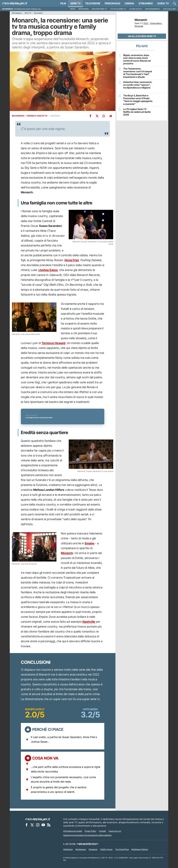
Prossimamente (152, 9)
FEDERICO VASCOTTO (37, 116)
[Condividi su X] (97, 116)
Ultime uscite (136, 9)
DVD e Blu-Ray (169, 9)
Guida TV (163, 3)
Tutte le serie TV (118, 9)
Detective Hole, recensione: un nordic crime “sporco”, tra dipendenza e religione (138, 85)
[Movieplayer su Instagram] (38, 825)
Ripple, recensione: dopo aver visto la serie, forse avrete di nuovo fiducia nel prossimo (137, 59)
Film (63, 3)
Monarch (67, 553)
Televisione (93, 3)
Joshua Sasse (48, 270)
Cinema (129, 3)
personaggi (112, 3)
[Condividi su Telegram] (110, 116)
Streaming (146, 3)
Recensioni (84, 9)
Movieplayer (17, 13)
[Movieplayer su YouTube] (43, 825)
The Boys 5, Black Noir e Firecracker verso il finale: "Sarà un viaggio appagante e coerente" (137, 100)
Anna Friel (72, 260)
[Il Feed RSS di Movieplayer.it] (49, 825)
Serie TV (76, 3)
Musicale (139, 26)
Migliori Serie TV (99, 9)
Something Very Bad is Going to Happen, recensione (34, 9)
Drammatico (156, 23)
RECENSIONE (18, 116)
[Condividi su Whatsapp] (104, 116)
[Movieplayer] (38, 819)
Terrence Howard (53, 343)
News (73, 9)
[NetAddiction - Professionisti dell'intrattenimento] (87, 844)
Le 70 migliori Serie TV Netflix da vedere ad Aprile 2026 (138, 110)
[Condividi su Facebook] (90, 116)
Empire (90, 543)
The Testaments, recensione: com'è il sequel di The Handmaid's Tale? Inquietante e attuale (138, 73)
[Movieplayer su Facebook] (27, 825)
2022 (146, 23)
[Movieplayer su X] (32, 825)
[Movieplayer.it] (15, 3)
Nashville (89, 622)
